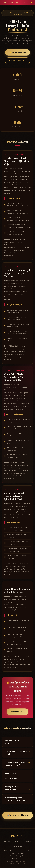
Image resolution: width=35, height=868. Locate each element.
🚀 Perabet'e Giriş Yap (18, 815)
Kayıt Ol (16, 841)
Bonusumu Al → (18, 713)
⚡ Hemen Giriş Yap (18, 53)
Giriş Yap (7, 841)
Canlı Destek (18, 846)
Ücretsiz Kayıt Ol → (18, 61)
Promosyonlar (26, 841)
